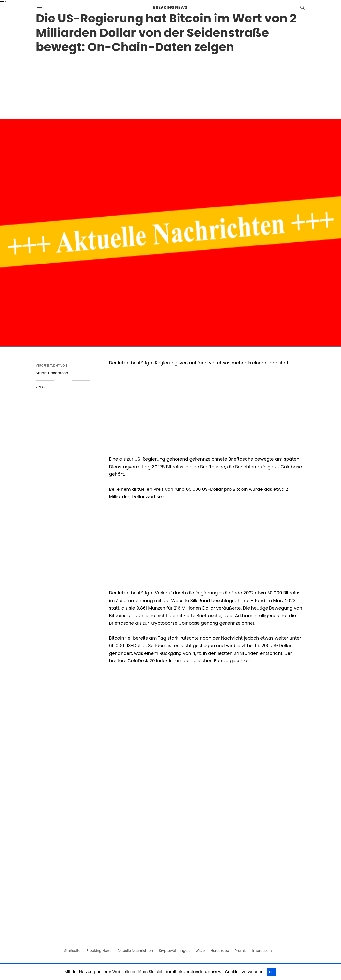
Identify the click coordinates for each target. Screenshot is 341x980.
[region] (171, 85)
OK (272, 972)
